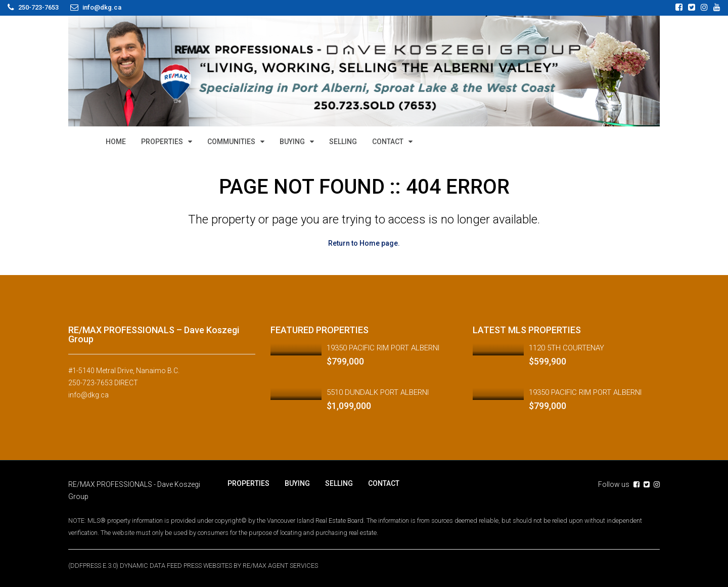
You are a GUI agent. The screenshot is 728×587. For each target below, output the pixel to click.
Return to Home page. (364, 243)
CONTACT (388, 142)
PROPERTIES (162, 142)
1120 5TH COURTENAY (566, 348)
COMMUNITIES (231, 142)
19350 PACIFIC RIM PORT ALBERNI (383, 348)
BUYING (292, 142)
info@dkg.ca (88, 395)
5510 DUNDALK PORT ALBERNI (378, 392)
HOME (116, 142)
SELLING (343, 142)
